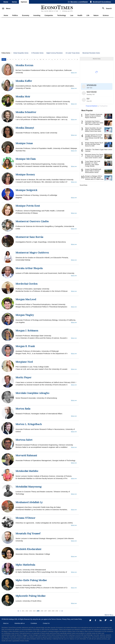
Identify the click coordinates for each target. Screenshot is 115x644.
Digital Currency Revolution (55, 53)
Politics (15, 15)
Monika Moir (23, 96)
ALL (4, 59)
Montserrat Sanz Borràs (29, 237)
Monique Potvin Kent (28, 206)
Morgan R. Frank (25, 346)
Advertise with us (20, 623)
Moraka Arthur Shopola (29, 268)
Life (88, 15)
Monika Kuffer (24, 81)
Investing (37, 15)
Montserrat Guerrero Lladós (32, 221)
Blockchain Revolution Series (91, 53)
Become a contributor (79, 2)
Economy (26, 15)
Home (6, 2)
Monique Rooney (25, 174)
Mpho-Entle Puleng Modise (31, 580)
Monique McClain (26, 159)
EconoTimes (84, 185)
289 (53, 611)
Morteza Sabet (24, 440)
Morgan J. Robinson (27, 331)
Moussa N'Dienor (25, 518)
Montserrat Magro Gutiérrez (32, 253)
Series (14, 2)
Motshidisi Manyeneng (29, 487)
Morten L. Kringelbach (29, 424)
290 (57, 611)
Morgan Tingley (25, 315)
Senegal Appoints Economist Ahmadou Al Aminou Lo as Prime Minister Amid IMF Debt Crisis (94, 137)
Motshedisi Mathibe (27, 471)
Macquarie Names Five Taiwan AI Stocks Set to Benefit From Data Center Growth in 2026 (94, 156)
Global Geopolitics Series (21, 53)
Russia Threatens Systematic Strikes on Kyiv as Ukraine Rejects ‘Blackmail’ (94, 116)
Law (72, 15)
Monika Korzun (24, 65)
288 (49, 611)
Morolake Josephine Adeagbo (32, 393)
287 (46, 611)
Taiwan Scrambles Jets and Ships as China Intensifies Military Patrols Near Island (93, 130)
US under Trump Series (73, 53)
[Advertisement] (57, 34)
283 (30, 611)
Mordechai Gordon (27, 284)
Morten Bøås (23, 409)
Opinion (24, 2)
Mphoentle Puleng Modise (31, 596)
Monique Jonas (24, 143)
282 (27, 611)
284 (34, 611)
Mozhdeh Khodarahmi (28, 549)
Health (80, 15)
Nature (96, 15)
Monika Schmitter (26, 112)
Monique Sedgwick (26, 190)
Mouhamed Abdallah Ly (29, 502)
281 (23, 611)
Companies (49, 15)
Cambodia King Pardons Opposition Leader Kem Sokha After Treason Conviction (94, 123)
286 (42, 611)
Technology (62, 15)
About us (6, 623)
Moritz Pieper (23, 377)
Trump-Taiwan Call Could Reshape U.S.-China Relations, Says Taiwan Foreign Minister (93, 164)
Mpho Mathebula (25, 565)
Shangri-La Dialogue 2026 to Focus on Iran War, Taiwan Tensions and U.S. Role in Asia (94, 178)
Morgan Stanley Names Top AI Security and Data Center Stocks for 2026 (94, 144)
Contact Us (46, 623)
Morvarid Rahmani (26, 455)
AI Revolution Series (37, 53)
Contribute (34, 623)
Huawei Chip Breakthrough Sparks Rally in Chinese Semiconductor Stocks (93, 171)
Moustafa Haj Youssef (28, 533)
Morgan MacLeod (26, 299)
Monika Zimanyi (25, 128)
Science (106, 15)
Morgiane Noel (24, 362)
